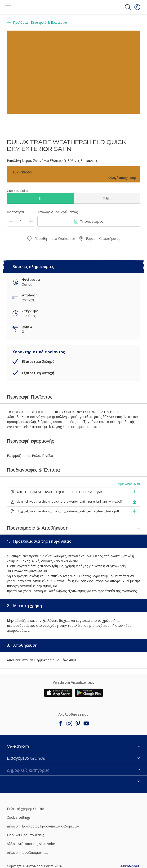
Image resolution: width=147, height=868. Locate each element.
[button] (137, 7)
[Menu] (8, 7)
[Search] (128, 7)
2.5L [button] (107, 199)
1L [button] (40, 199)
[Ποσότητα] (21, 221)
